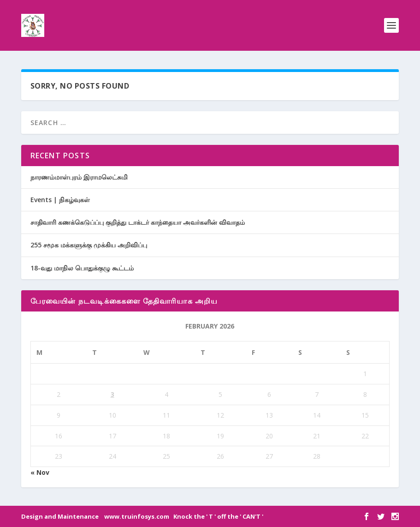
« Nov (40, 472)
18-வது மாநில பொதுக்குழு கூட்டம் (82, 268)
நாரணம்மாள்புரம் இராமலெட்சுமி (79, 177)
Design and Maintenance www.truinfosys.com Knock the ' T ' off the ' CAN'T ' (142, 516)
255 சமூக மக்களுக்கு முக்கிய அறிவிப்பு (89, 245)
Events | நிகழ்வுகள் (60, 200)
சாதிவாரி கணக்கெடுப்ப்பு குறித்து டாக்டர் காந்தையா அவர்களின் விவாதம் (138, 222)
